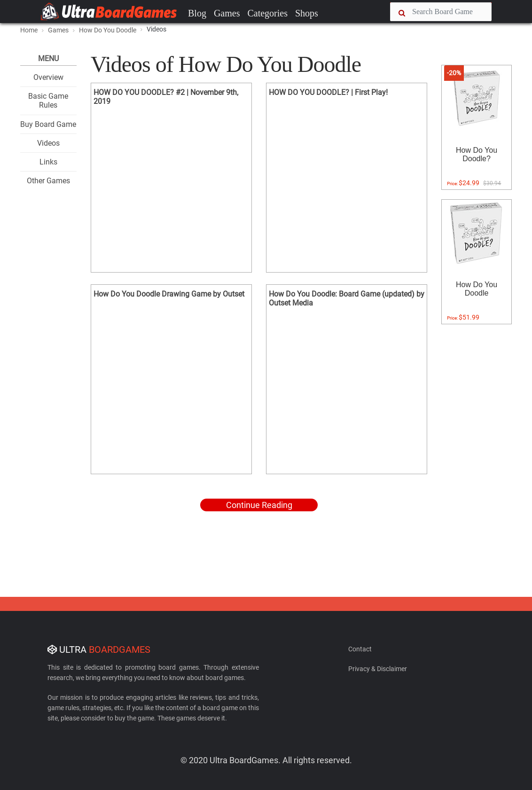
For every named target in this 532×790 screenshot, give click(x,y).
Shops (307, 13)
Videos (48, 143)
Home (29, 30)
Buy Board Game (48, 124)
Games (227, 13)
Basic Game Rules (48, 101)
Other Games (48, 181)
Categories (267, 13)
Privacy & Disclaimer (378, 669)
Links (48, 162)
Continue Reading (259, 505)
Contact (360, 649)
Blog (197, 13)
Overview (48, 77)
